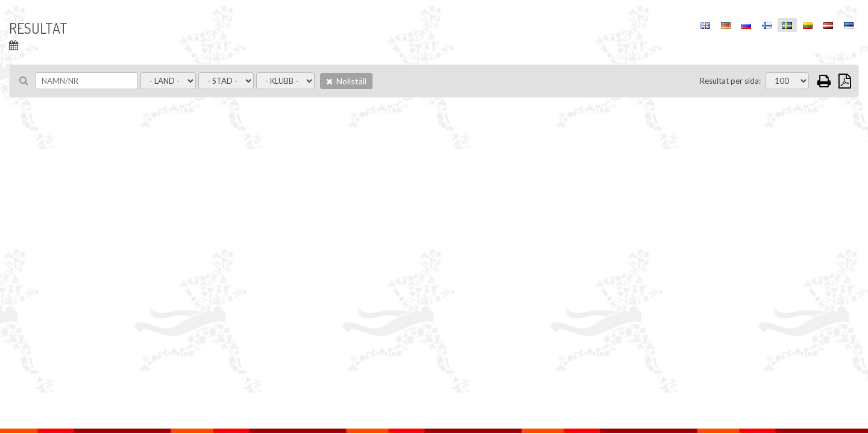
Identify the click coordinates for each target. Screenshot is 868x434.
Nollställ (346, 81)
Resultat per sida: (730, 81)
